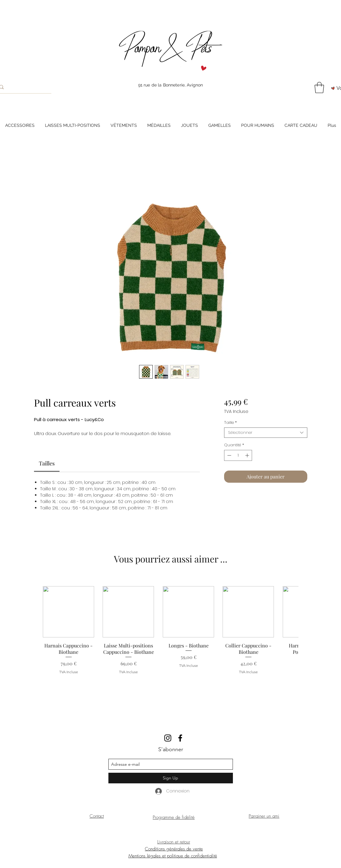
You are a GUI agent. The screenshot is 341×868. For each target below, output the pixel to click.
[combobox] (266, 433)
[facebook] (180, 738)
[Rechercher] (22, 87)
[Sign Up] (171, 778)
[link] (47, 463)
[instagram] (168, 738)
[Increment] (248, 455)
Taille (230, 423)
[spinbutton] (238, 455)
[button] (319, 88)
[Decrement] (229, 455)
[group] (170, 633)
